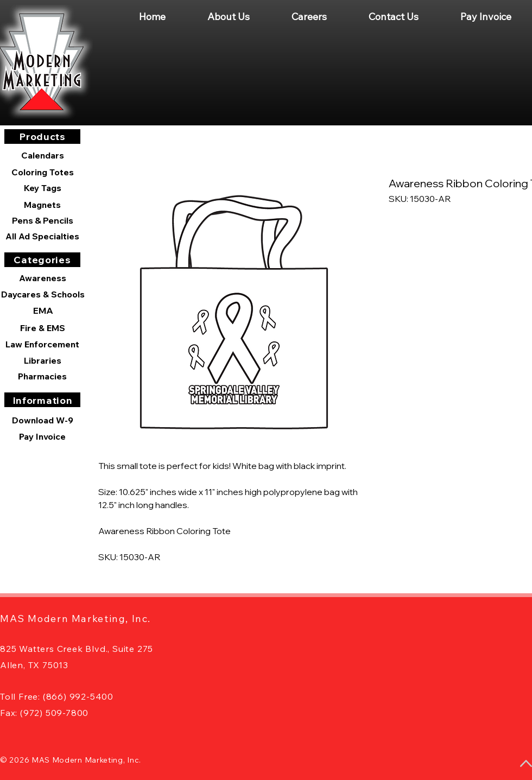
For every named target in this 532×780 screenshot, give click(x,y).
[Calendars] (42, 156)
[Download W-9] (42, 420)
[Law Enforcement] (42, 344)
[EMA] (43, 310)
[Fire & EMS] (42, 328)
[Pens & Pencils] (42, 220)
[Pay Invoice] (42, 436)
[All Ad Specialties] (42, 236)
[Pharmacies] (42, 376)
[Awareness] (42, 278)
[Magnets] (42, 205)
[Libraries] (42, 360)
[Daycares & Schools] (43, 294)
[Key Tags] (42, 188)
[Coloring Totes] (42, 172)
